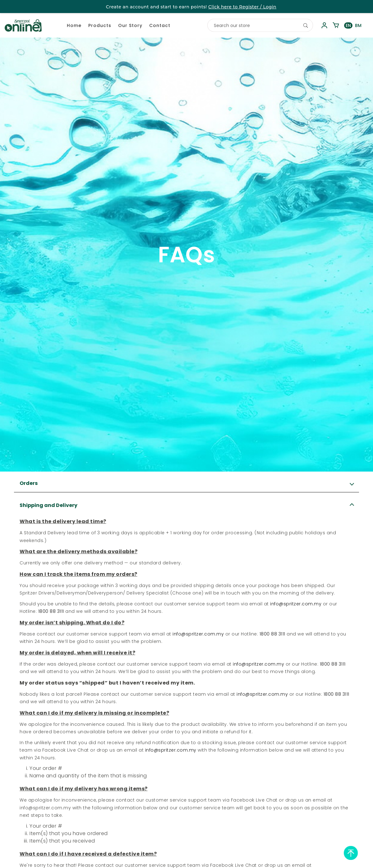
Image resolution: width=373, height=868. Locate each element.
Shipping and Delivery (48, 505)
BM (358, 25)
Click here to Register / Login (242, 7)
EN (348, 25)
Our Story (130, 25)
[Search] (306, 25)
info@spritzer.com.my (296, 604)
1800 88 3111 (51, 611)
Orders (29, 483)
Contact (160, 25)
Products (100, 25)
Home (74, 25)
